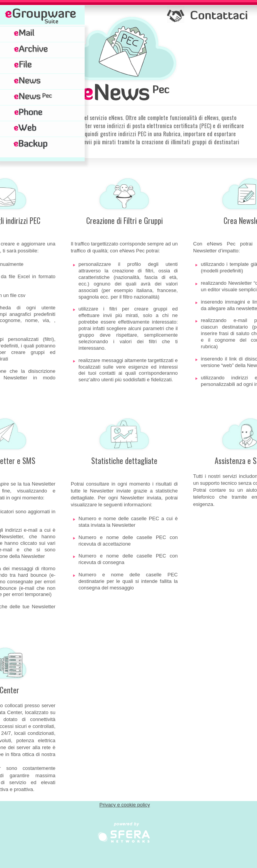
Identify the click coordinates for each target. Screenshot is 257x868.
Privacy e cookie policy (125, 805)
